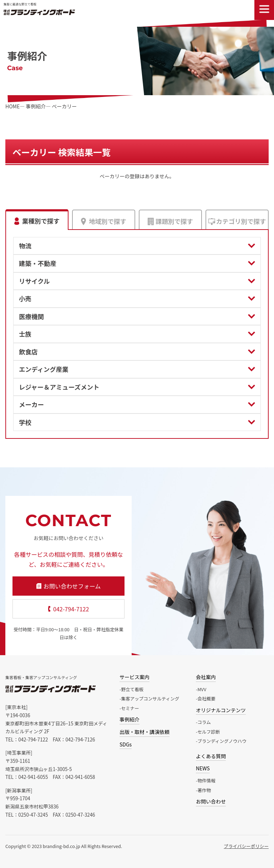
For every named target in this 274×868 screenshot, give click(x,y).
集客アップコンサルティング (150, 698)
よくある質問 (211, 756)
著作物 (204, 790)
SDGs (126, 744)
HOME (12, 106)
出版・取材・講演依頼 (144, 732)
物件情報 (206, 780)
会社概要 (206, 698)
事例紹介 (130, 719)
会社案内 (206, 677)
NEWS (203, 768)
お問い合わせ (211, 801)
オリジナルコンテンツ (221, 710)
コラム (204, 722)
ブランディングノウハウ (222, 741)
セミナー (130, 708)
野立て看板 (132, 689)
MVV (202, 689)
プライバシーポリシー (246, 846)
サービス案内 (135, 677)
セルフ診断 (209, 732)
